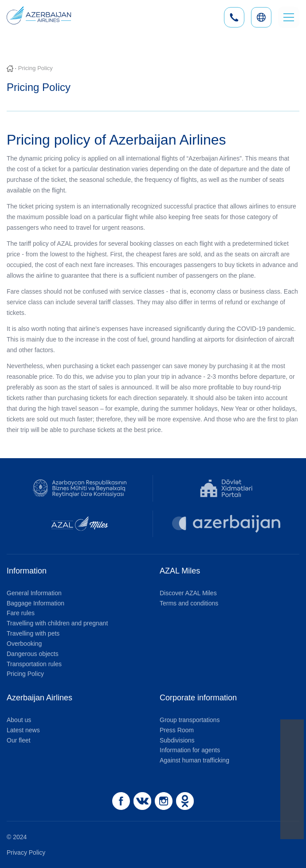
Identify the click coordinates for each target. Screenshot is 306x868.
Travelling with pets (33, 633)
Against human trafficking (194, 760)
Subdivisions (177, 740)
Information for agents (190, 750)
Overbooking (24, 644)
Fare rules (21, 613)
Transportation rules (34, 664)
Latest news (23, 730)
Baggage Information (35, 603)
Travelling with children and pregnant (57, 623)
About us (19, 720)
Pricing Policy (25, 674)
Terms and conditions (189, 603)
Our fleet (19, 740)
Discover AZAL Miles (188, 593)
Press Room (177, 730)
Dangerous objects (33, 654)
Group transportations (190, 720)
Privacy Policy (26, 852)
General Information (34, 593)
